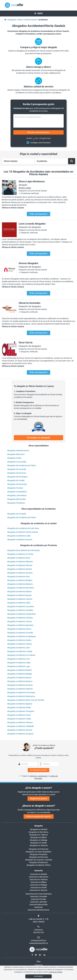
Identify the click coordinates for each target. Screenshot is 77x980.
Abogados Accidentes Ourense (20, 685)
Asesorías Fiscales (38, 899)
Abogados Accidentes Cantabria (21, 606)
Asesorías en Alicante (38, 890)
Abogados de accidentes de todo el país (23, 550)
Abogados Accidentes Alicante (20, 565)
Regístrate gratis (38, 799)
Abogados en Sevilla (38, 843)
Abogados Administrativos (18, 451)
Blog (38, 961)
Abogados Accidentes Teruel (19, 715)
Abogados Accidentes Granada (20, 633)
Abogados (38, 826)
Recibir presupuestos (38, 132)
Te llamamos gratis (38, 770)
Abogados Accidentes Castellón (20, 610)
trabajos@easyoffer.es (39, 943)
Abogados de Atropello (17, 514)
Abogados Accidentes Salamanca (21, 696)
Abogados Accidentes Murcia (19, 678)
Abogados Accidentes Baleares (20, 584)
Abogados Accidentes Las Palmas (21, 655)
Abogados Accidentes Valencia (20, 722)
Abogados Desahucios (39, 862)
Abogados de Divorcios (17, 473)
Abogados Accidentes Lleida (19, 663)
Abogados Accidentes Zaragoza (20, 734)
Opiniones (38, 965)
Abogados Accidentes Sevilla (19, 708)
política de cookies (56, 972)
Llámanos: (39, 930)
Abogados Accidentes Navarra (20, 681)
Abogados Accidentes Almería (20, 569)
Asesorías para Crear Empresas (39, 894)
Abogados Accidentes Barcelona (21, 588)
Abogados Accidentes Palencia (20, 689)
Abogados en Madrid (39, 829)
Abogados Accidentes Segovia (20, 704)
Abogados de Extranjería (17, 477)
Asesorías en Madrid (38, 874)
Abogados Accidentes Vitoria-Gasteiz (23, 532)
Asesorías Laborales (38, 902)
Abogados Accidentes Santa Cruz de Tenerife (26, 700)
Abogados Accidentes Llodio (19, 536)
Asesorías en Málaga (39, 885)
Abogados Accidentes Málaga (20, 674)
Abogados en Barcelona (38, 832)
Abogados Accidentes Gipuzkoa (20, 625)
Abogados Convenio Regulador (38, 852)
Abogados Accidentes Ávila (18, 577)
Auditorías (38, 907)
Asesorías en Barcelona (39, 877)
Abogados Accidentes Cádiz (19, 603)
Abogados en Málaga (38, 840)
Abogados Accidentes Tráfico (39, 865)
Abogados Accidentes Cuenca (20, 621)
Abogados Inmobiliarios (17, 492)
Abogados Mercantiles (16, 499)
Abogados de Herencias (17, 484)
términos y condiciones (39, 776)
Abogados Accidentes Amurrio (20, 540)
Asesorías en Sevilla (39, 888)
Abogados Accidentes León (18, 659)
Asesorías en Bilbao (39, 882)
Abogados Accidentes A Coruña (20, 554)
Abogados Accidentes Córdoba (20, 618)
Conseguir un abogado (38, 438)
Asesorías (39, 871)
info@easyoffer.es (39, 940)
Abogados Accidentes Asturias (20, 573)
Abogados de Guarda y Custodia (39, 860)
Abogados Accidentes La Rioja (20, 651)
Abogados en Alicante (39, 845)
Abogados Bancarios (16, 454)
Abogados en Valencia (38, 835)
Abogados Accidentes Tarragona (21, 711)
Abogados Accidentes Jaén (18, 648)
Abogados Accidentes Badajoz (20, 580)
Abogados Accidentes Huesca (20, 644)
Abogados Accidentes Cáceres (20, 599)
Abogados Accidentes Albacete (20, 562)
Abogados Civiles (14, 458)
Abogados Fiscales (15, 488)
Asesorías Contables (39, 896)
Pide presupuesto (38, 214)
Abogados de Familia (16, 480)
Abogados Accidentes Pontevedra (21, 693)
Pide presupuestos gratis (39, 816)
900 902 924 (38, 932)
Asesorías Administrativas (38, 910)
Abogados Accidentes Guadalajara (22, 636)
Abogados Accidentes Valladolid (20, 726)
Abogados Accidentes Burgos (19, 595)
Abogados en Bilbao (38, 837)
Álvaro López (25, 188)
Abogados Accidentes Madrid (19, 670)
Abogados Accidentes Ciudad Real (21, 614)
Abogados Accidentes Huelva (19, 640)
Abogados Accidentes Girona (19, 629)
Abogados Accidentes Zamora (20, 730)
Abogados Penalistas (16, 503)
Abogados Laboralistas (17, 495)
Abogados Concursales (17, 462)
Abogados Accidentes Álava (19, 558)
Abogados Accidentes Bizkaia (19, 592)
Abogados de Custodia (17, 469)
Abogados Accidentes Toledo (19, 719)
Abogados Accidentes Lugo (19, 666)
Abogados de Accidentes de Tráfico (22, 465)
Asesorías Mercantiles (38, 904)
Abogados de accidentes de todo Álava (23, 528)
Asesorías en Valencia (39, 880)
